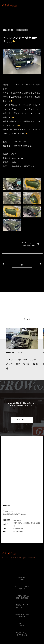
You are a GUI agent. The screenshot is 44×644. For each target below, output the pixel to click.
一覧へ (22, 265)
